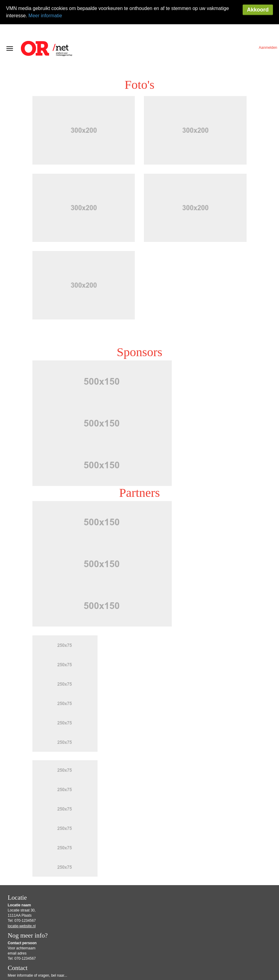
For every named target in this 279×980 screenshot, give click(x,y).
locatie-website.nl (22, 902)
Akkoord (258, 10)
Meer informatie (45, 16)
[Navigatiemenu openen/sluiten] (10, 24)
